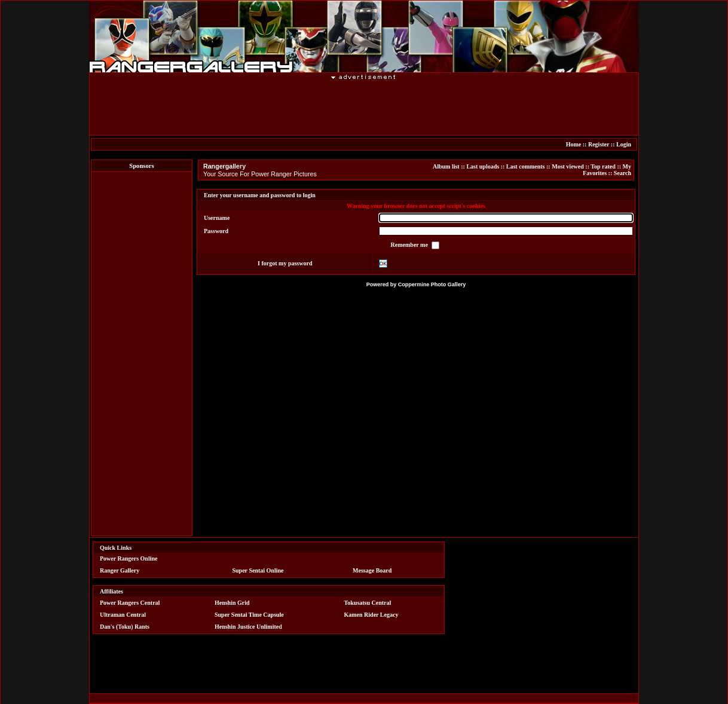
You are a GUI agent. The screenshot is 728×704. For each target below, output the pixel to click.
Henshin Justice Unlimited (248, 627)
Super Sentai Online (258, 570)
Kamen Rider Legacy (371, 615)
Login (624, 144)
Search (623, 173)
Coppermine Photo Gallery (432, 284)
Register (599, 144)
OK (383, 264)
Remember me (410, 245)
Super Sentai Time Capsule (249, 615)
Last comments (526, 166)
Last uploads (483, 166)
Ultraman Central (123, 615)
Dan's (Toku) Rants (125, 627)
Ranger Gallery (120, 570)
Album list (446, 166)
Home (574, 144)
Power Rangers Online (129, 558)
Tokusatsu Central (368, 603)
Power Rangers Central (130, 603)
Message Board (372, 570)
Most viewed (568, 166)
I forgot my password (285, 263)
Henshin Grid (232, 603)
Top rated (603, 166)
